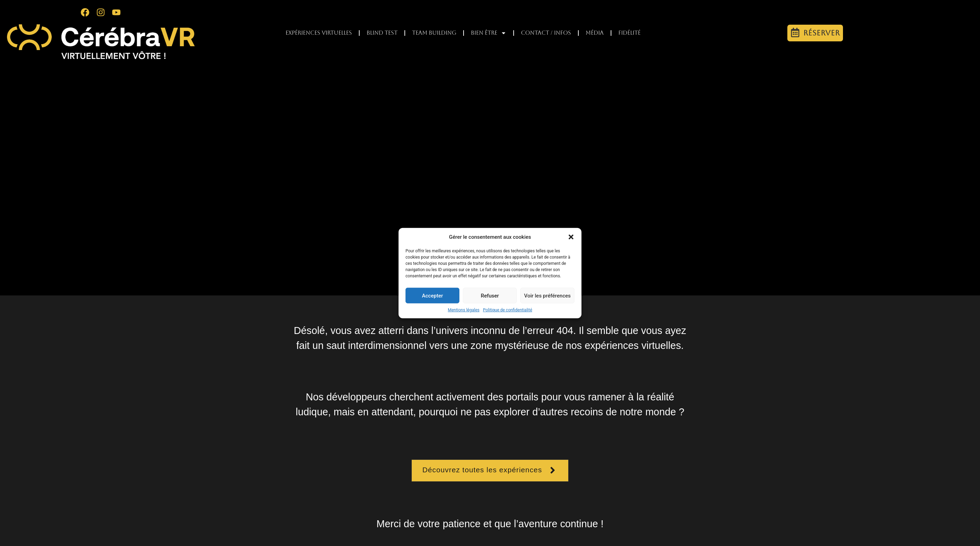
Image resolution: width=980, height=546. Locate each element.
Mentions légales (464, 310)
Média (595, 33)
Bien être (489, 33)
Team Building (434, 33)
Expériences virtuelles (319, 33)
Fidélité (629, 33)
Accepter (432, 295)
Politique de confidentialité (508, 310)
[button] (571, 237)
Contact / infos (546, 33)
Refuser (490, 295)
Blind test (382, 33)
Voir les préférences (547, 295)
